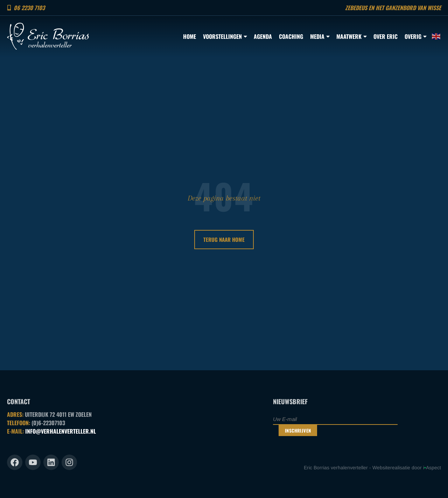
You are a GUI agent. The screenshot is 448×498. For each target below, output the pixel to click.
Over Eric (386, 36)
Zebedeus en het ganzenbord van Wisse (393, 8)
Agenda (263, 36)
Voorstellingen (225, 36)
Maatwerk (351, 36)
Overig (415, 36)
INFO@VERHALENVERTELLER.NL (61, 431)
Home (190, 36)
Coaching (291, 36)
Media (320, 36)
